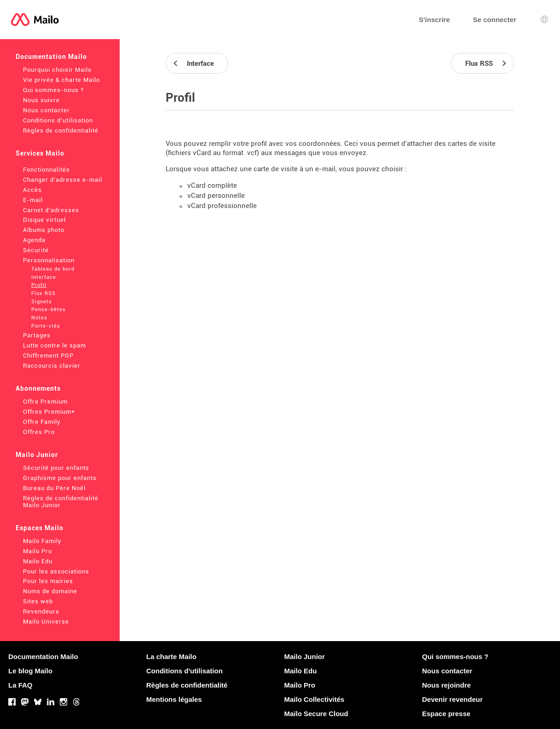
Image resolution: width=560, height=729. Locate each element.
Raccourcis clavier (52, 366)
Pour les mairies (48, 581)
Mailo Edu (38, 561)
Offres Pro (39, 432)
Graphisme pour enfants (60, 478)
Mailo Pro (38, 551)
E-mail (33, 200)
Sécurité (36, 250)
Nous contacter (46, 110)
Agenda (34, 240)
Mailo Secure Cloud (316, 714)
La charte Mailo (171, 657)
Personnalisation (49, 260)
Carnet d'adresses (51, 210)
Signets (42, 302)
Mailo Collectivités (315, 699)
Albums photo (44, 230)
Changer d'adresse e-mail (63, 180)
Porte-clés (46, 326)
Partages (37, 335)
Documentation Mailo (51, 57)
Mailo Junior (37, 455)
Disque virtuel (44, 220)
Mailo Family (42, 541)
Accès (32, 190)
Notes (39, 318)
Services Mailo (40, 153)
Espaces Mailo (40, 528)
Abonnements (38, 388)
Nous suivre (41, 100)
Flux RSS (43, 293)
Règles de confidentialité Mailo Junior (61, 502)
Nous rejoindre (446, 685)
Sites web (38, 601)
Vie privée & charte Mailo (61, 80)
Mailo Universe (46, 622)
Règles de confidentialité (61, 130)
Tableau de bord (53, 269)
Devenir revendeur (452, 699)
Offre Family (42, 422)
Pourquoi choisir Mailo (57, 70)
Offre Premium (45, 402)
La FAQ (20, 685)
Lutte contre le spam (55, 345)
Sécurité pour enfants (56, 468)
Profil (39, 285)
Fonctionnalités (46, 170)
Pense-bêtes (49, 310)
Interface (44, 277)
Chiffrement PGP (48, 356)
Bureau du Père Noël (54, 488)
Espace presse (446, 714)
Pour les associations (56, 571)
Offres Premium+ (49, 412)
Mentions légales (174, 699)
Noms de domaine (50, 591)
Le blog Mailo (30, 671)
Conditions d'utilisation (58, 120)
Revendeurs (41, 611)
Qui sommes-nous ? (53, 90)
